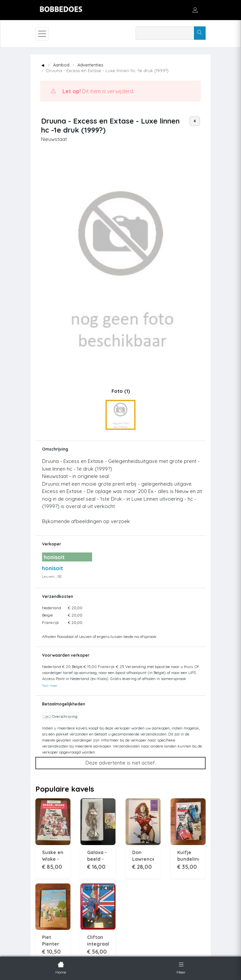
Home (61, 967)
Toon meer (50, 685)
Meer (181, 967)
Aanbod (61, 65)
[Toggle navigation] (42, 34)
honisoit (53, 568)
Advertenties (90, 65)
